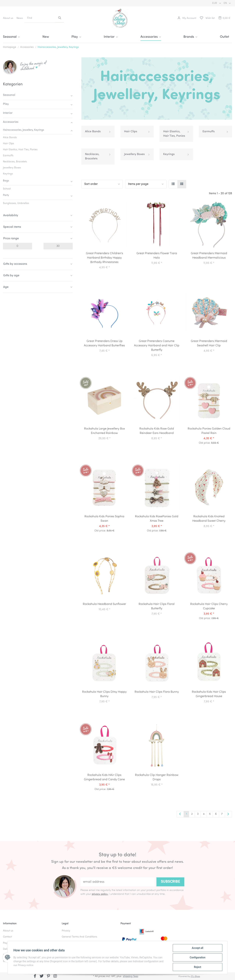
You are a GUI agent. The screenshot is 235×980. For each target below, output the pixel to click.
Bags (6, 181)
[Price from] (18, 246)
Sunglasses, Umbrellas (16, 203)
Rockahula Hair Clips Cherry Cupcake (209, 606)
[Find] (40, 18)
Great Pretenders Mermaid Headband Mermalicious (209, 256)
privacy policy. (100, 894)
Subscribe (170, 882)
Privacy (66, 931)
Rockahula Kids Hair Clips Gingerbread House (209, 694)
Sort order (91, 184)
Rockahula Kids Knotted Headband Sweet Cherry (209, 519)
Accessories (11, 122)
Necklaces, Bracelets (92, 156)
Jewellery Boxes (134, 154)
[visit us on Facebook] (35, 977)
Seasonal (9, 95)
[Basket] (224, 18)
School (7, 189)
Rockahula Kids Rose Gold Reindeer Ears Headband (157, 431)
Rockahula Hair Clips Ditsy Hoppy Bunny (104, 694)
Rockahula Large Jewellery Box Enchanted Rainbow (104, 431)
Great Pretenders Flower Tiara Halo (157, 256)
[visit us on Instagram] (55, 977)
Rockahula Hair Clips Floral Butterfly (157, 606)
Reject (198, 967)
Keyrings (169, 154)
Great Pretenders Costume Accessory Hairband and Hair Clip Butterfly (157, 346)
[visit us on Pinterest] (48, 977)
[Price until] (58, 246)
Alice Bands (93, 132)
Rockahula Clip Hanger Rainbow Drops (157, 777)
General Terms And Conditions (79, 937)
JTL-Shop (195, 977)
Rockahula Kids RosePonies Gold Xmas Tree (157, 519)
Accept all (198, 948)
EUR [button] (215, 3)
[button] (187, 18)
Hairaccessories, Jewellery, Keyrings (23, 130)
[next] (228, 814)
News (20, 18)
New (46, 37)
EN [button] (226, 3)
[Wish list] (207, 18)
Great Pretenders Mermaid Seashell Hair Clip (209, 343)
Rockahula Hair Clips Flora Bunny (157, 692)
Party (6, 195)
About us (8, 18)
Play (6, 104)
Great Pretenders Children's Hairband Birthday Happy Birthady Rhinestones (104, 258)
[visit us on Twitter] (42, 977)
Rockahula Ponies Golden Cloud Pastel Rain (209, 431)
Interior (8, 113)
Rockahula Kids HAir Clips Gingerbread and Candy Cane (104, 777)
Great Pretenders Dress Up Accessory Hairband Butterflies (104, 343)
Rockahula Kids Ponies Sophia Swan (104, 519)
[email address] (118, 882)
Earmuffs (209, 132)
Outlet (225, 37)
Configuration (197, 957)
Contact (7, 937)
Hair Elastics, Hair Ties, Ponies (174, 134)
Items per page (138, 184)
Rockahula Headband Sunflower (104, 604)
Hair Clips (131, 132)
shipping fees (131, 976)
